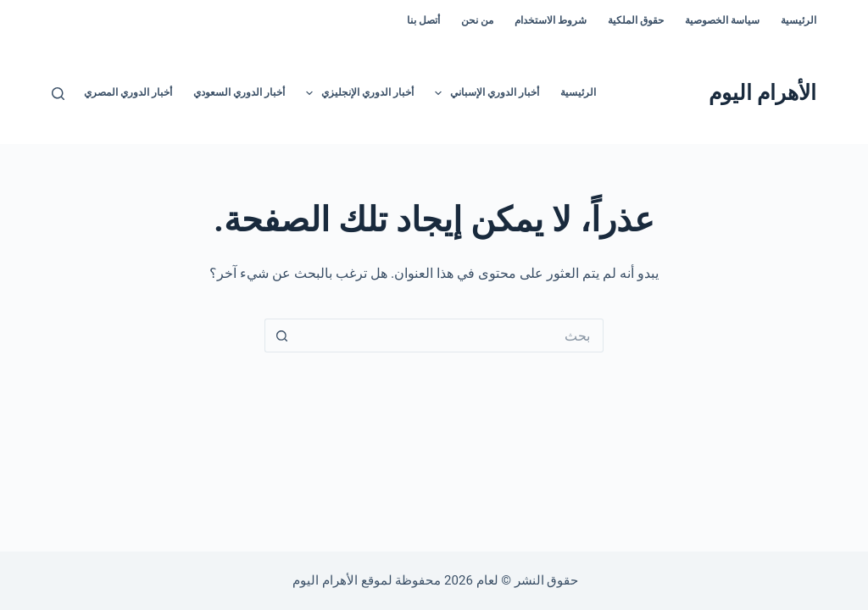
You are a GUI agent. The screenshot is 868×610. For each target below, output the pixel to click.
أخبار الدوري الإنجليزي (356, 93)
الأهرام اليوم (762, 93)
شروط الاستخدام (551, 20)
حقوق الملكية (636, 20)
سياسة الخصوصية (722, 20)
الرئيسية (798, 20)
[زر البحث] (281, 335)
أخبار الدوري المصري (128, 92)
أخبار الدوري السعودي (239, 92)
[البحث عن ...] (451, 335)
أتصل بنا (423, 20)
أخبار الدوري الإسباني (484, 93)
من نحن (477, 20)
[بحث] (58, 94)
